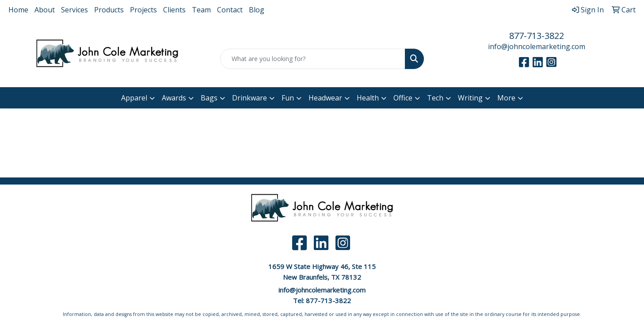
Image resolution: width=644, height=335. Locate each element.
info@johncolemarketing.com (537, 46)
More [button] (506, 98)
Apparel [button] (134, 98)
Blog (257, 10)
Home (18, 10)
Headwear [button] (325, 98)
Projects (143, 10)
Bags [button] (209, 98)
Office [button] (403, 98)
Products (109, 10)
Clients (174, 10)
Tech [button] (435, 98)
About (45, 10)
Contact (230, 10)
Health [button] (368, 98)
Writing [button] (470, 98)
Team (201, 10)
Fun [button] (288, 98)
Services (74, 10)
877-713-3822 (537, 36)
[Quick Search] (313, 59)
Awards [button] (174, 98)
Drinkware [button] (250, 98)
